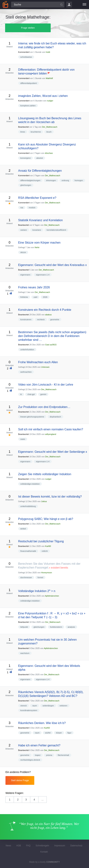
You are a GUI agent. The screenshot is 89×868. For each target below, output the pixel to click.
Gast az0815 (51, 345)
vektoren (63, 706)
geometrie (55, 319)
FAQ (28, 846)
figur (69, 733)
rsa (22, 208)
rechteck (41, 319)
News (8, 846)
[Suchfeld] (38, 5)
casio (23, 439)
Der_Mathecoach (50, 127)
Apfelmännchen (52, 596)
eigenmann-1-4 (43, 275)
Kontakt (44, 852)
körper (59, 733)
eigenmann (25, 275)
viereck (24, 706)
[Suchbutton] (61, 5)
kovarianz (37, 230)
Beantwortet (24, 127)
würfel (48, 733)
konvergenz (26, 158)
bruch (49, 132)
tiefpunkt (24, 627)
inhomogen (51, 180)
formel (40, 577)
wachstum (25, 653)
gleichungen (26, 185)
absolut (39, 158)
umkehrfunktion (27, 350)
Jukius (44, 501)
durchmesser (26, 577)
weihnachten (26, 372)
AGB (19, 846)
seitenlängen (48, 706)
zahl (35, 297)
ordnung (65, 180)
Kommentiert (24, 52)
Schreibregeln (42, 846)
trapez (38, 755)
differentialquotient (29, 83)
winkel (23, 529)
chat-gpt (31, 394)
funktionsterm (56, 627)
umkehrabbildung (28, 506)
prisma (49, 755)
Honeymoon (47, 573)
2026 (45, 297)
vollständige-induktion (30, 484)
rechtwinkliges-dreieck (30, 760)
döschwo (49, 153)
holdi (48, 52)
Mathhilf (49, 78)
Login (69, 5)
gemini (43, 394)
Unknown (45, 367)
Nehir (37, 247)
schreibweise (26, 57)
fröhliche (24, 297)
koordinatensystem (29, 710)
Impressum (60, 846)
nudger (50, 101)
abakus (48, 315)
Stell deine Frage (20, 780)
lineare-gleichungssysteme (32, 417)
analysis (71, 627)
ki (21, 394)
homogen (79, 180)
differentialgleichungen (30, 180)
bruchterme (36, 132)
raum (35, 706)
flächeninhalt (63, 755)
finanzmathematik (28, 551)
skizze (23, 252)
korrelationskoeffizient (56, 230)
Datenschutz (76, 846)
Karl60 (48, 546)
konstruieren (26, 319)
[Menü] (84, 5)
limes (23, 132)
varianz (24, 230)
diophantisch (55, 417)
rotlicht (45, 551)
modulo (32, 208)
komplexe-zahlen (28, 106)
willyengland (51, 434)
